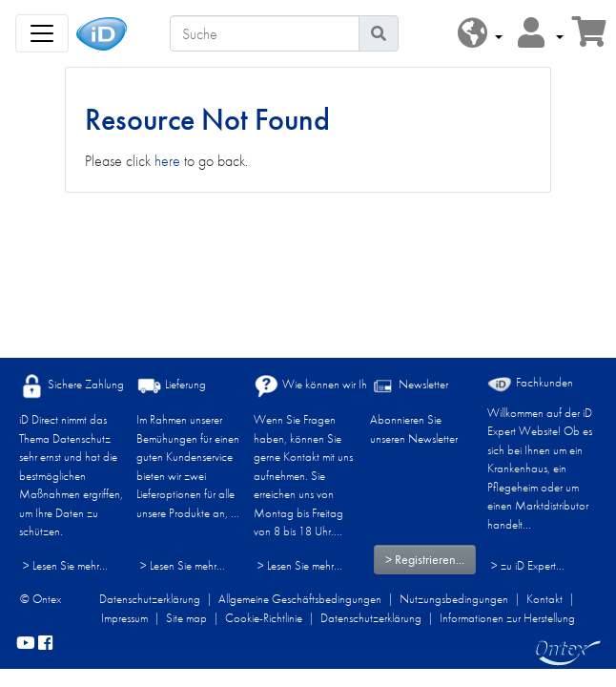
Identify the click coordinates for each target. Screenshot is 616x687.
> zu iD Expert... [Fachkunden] (528, 565)
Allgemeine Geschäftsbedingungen (300, 599)
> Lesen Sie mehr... (65, 565)
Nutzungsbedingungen (454, 599)
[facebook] (45, 644)
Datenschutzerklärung (150, 599)
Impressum (124, 618)
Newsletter (409, 386)
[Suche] (265, 33)
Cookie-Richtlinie (264, 618)
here (167, 161)
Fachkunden (530, 383)
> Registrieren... (425, 559)
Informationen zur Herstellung (507, 618)
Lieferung (171, 386)
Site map (186, 618)
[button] (480, 34)
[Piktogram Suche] (379, 33)
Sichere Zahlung (72, 386)
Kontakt (544, 599)
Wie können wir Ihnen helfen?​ (337, 386)
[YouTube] (26, 644)
